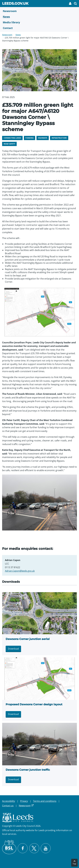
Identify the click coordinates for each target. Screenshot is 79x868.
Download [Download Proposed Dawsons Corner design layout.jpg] (13, 714)
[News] (39, 17)
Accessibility (9, 801)
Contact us (8, 806)
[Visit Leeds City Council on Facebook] (23, 848)
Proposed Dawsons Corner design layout (34, 704)
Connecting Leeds (12, 138)
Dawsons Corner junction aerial (28, 639)
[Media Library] (39, 22)
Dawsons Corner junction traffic (28, 770)
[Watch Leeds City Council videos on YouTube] (46, 848)
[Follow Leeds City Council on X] (34, 848)
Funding (30, 138)
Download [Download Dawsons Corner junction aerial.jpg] (13, 649)
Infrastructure (59, 138)
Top (74, 864)
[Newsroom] (39, 11)
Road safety (9, 144)
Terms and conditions (45, 801)
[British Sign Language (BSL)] (9, 847)
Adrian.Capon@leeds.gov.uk (20, 571)
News (18, 35)
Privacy (24, 801)
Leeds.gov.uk (15, 4)
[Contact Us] (39, 28)
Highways (43, 138)
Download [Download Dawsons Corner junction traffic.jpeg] (13, 779)
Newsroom (7, 35)
